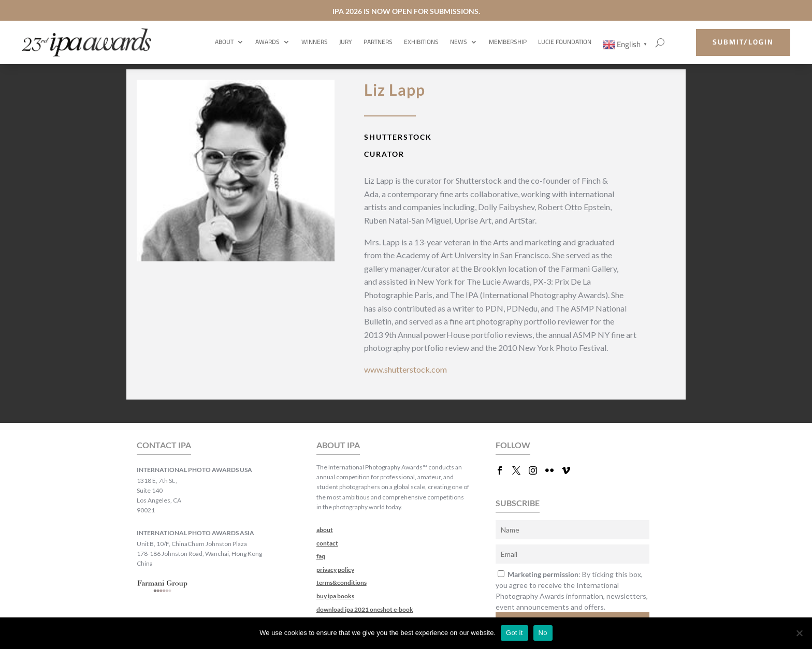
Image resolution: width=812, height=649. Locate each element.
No (543, 633)
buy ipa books (335, 596)
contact (327, 543)
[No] (799, 633)
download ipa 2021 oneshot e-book (365, 609)
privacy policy (335, 570)
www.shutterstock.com (405, 369)
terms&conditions (342, 582)
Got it (514, 633)
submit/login (743, 42)
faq (321, 556)
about (325, 530)
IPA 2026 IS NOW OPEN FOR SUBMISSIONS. (406, 11)
